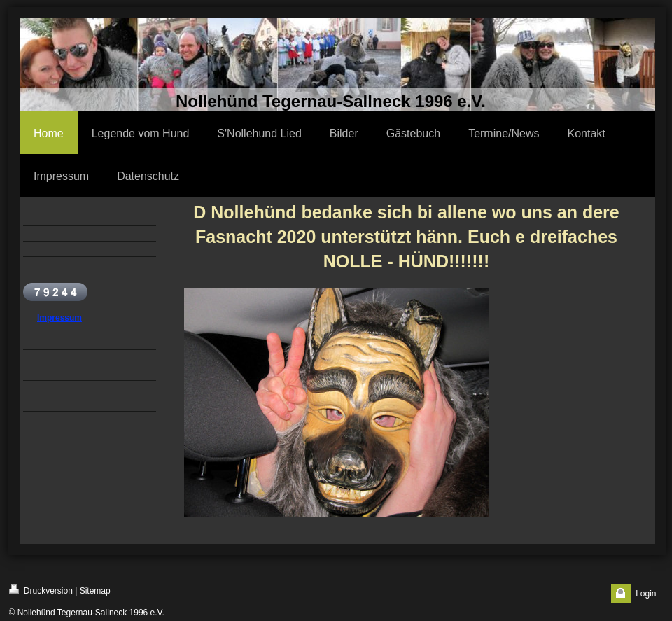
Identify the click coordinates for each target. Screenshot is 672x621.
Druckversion (41, 590)
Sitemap (95, 591)
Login (646, 594)
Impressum (59, 318)
